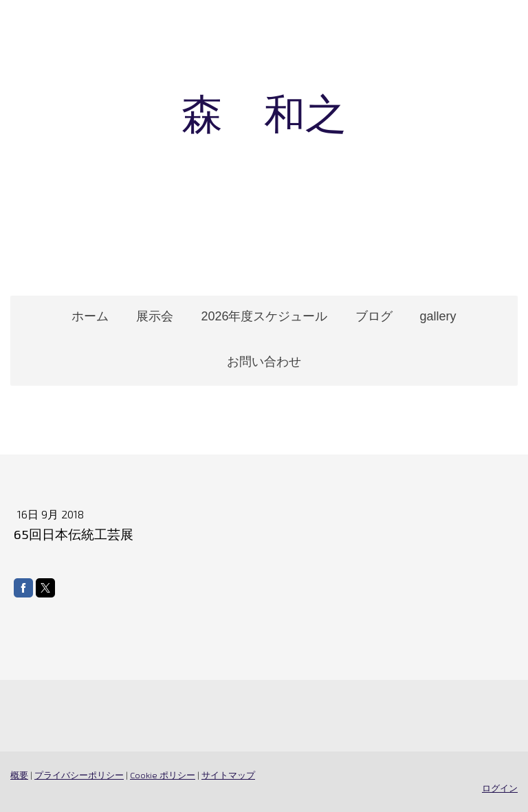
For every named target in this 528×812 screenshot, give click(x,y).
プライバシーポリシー (79, 775)
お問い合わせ (264, 362)
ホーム (90, 316)
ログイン (500, 788)
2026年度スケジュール (264, 316)
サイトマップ (228, 775)
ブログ (374, 316)
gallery (438, 316)
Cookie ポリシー (163, 775)
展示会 (155, 316)
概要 (19, 775)
